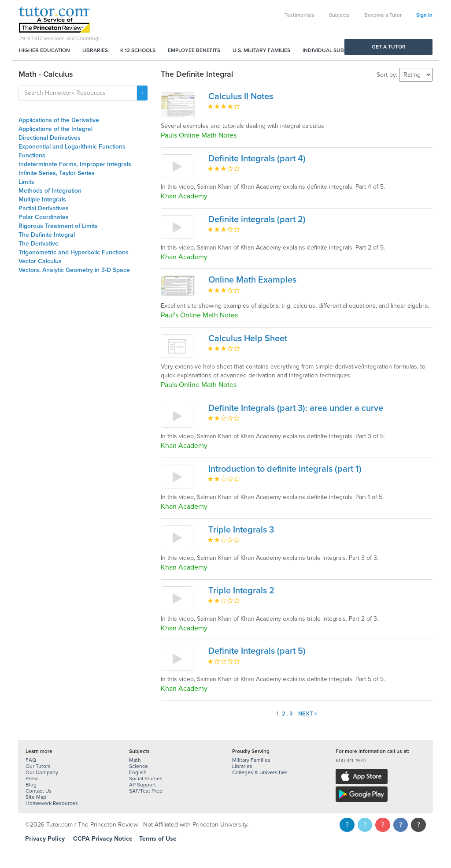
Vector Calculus (40, 261)
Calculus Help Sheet (248, 339)
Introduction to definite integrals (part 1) (285, 469)
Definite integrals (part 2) (257, 220)
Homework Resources (52, 803)
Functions (32, 155)
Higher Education (44, 50)
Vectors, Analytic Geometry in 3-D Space (74, 270)
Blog (31, 785)
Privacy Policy (45, 839)
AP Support (142, 785)
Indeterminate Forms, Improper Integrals (75, 164)
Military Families (251, 760)
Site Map (36, 797)
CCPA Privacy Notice (103, 839)
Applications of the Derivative (59, 120)
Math (135, 760)
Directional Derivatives (50, 138)
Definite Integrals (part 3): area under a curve (296, 408)
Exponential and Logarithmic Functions (72, 147)
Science (139, 766)
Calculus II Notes (241, 97)
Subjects (339, 15)
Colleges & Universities (260, 772)
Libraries (95, 50)
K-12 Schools (138, 50)
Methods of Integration (50, 191)
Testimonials (299, 15)
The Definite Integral (47, 235)
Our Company (42, 772)
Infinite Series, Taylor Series (57, 173)
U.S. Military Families (261, 50)
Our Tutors (38, 766)
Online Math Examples (252, 280)
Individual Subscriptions (338, 50)
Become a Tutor (383, 15)
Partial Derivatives (44, 208)
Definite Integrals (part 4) (257, 159)
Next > (308, 714)
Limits (26, 182)
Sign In (424, 15)
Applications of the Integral (55, 129)
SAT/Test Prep (146, 791)
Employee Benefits (194, 50)
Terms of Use (158, 839)
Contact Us (39, 791)
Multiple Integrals (42, 199)
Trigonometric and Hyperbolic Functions (74, 252)
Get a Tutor (389, 47)
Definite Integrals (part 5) (257, 651)
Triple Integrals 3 (241, 530)
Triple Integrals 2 (241, 591)
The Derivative (39, 244)
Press (32, 779)
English (138, 772)
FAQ (31, 760)
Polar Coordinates (44, 217)
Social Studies (146, 779)
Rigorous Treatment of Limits (58, 226)
